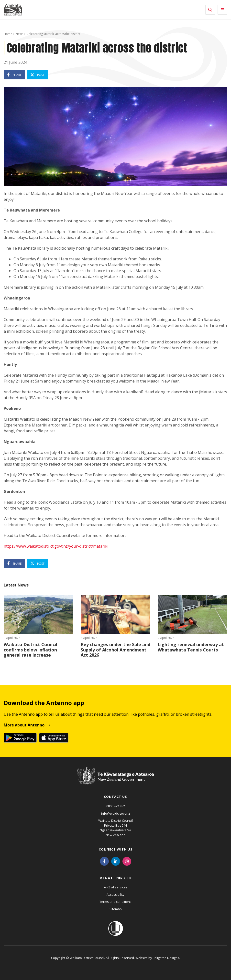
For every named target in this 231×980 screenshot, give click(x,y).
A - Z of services (116, 887)
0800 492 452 (116, 806)
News (19, 34)
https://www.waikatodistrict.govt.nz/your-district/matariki (56, 546)
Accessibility (115, 895)
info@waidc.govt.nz (116, 813)
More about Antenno (24, 725)
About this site (116, 878)
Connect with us (116, 849)
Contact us (115, 797)
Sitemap (116, 909)
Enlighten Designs (166, 958)
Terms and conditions (115, 902)
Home (8, 34)
